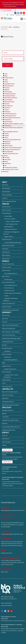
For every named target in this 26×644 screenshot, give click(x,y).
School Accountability (10, 219)
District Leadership (7, 195)
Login (24, 15)
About (6, 161)
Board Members (9, 151)
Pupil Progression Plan (12, 224)
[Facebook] (15, 13)
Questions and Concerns (11, 229)
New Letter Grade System (9, 328)
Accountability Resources (11, 132)
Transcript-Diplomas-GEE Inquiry (13, 242)
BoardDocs (5, 507)
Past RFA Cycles (8, 279)
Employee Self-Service (8, 410)
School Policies (9, 122)
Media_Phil (7, 141)
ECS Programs (8, 92)
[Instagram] (21, 13)
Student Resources (7, 240)
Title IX (4, 383)
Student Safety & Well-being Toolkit (11, 338)
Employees (8, 144)
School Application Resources (12, 118)
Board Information (10, 102)
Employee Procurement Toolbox (10, 420)
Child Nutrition (6, 252)
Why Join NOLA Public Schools (10, 392)
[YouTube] (24, 13)
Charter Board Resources (8, 303)
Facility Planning (9, 78)
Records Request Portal (10, 558)
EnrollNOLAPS (6, 539)
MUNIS (3, 550)
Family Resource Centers (8, 245)
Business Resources (7, 348)
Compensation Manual (8, 402)
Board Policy (8, 126)
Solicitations (8, 120)
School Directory (6, 207)
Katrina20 (5, 322)
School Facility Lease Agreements (10, 310)
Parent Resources (7, 213)
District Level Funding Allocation (10, 325)
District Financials (6, 372)
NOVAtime (5, 424)
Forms (6, 82)
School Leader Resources (8, 282)
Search (7, 15)
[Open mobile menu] (23, 19)
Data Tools (5, 319)
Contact (6, 432)
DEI (5, 165)
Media (4, 363)
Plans (6, 74)
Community (8, 163)
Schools (7, 134)
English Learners (9, 237)
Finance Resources (9, 288)
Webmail (4, 414)
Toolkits (7, 296)
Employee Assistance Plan (9, 430)
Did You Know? (6, 315)
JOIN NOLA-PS (8, 389)
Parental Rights (8, 216)
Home (6, 137)
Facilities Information (10, 94)
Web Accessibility (6, 442)
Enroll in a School (6, 210)
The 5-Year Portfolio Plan (9, 335)
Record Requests (9, 86)
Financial (7, 104)
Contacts (7, 88)
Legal (6, 80)
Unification (8, 112)
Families (7, 136)
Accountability (9, 100)
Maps (6, 76)
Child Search (5, 249)
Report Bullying (6, 255)
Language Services (10, 84)
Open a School (6, 276)
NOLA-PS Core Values (8, 395)
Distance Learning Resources (12, 149)
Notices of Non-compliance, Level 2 (14, 124)
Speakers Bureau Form (10, 369)
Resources (7, 108)
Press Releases (9, 106)
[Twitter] (18, 13)
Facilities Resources (9, 291)
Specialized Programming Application (10, 299)
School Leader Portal (10, 116)
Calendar (12, 15)
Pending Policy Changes (11, 167)
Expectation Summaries (11, 98)
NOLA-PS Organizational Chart (13, 139)
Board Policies (6, 531)
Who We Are (5, 185)
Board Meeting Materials (11, 360)
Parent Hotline (6, 259)
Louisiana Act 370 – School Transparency (11, 376)
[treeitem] (6, 74)
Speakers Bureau (6, 366)
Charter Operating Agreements (13, 147)
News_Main (8, 159)
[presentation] (2, 78)
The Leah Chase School (8, 264)
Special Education (9, 227)
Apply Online (5, 398)
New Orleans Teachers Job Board (11, 405)
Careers (7, 110)
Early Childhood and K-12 (11, 273)
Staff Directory (6, 439)
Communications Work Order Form (11, 427)
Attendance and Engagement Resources (11, 233)
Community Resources (11, 114)
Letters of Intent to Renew (12, 221)
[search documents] (13, 53)
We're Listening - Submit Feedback (11, 332)
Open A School (9, 146)
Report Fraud (6, 569)
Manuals (7, 90)
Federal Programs (7, 307)
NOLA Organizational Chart (9, 201)
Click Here (19, 6)
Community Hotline (7, 387)
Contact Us (18, 15)
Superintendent (6, 192)
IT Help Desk (5, 417)
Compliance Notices (10, 96)
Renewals (4, 345)
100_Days (7, 157)
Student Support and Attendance (13, 293)
